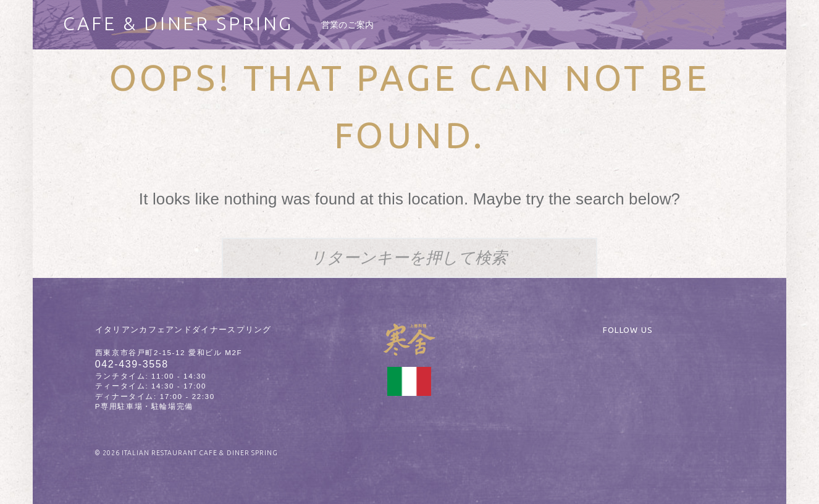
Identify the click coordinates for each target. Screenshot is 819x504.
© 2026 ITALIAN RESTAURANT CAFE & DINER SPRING (186, 453)
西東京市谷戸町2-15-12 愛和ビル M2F (169, 353)
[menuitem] (347, 25)
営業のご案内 (347, 25)
